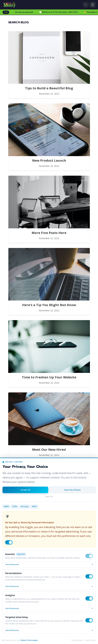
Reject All (49, 497)
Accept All (25, 490)
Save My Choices (72, 490)
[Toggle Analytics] (89, 598)
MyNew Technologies (29, 640)
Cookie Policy (90, 640)
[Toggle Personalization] (89, 576)
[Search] (86, 5)
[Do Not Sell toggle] (9, 542)
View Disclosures (49, 564)
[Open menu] (93, 5)
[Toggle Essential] (89, 556)
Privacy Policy (77, 640)
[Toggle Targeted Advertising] (89, 620)
